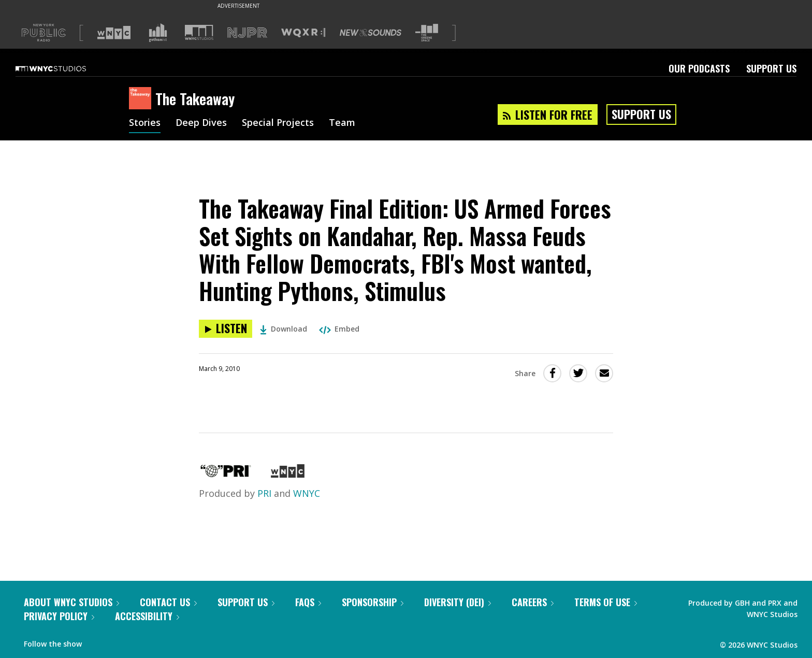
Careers (533, 602)
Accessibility (147, 616)
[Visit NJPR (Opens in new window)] (247, 33)
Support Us (771, 68)
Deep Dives (201, 123)
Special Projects (278, 123)
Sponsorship (373, 602)
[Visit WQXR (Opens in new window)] (303, 33)
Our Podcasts (699, 68)
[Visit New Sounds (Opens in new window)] (371, 33)
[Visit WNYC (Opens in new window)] (114, 33)
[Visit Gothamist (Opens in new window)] (158, 33)
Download (284, 329)
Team (342, 123)
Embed (339, 329)
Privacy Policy (59, 616)
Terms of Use (606, 602)
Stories (145, 123)
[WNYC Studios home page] (64, 68)
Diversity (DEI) (458, 602)
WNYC (307, 493)
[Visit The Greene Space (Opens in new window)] (427, 33)
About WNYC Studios (71, 602)
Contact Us (168, 602)
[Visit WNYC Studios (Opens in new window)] (199, 32)
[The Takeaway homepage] (142, 99)
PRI (264, 493)
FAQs (308, 602)
